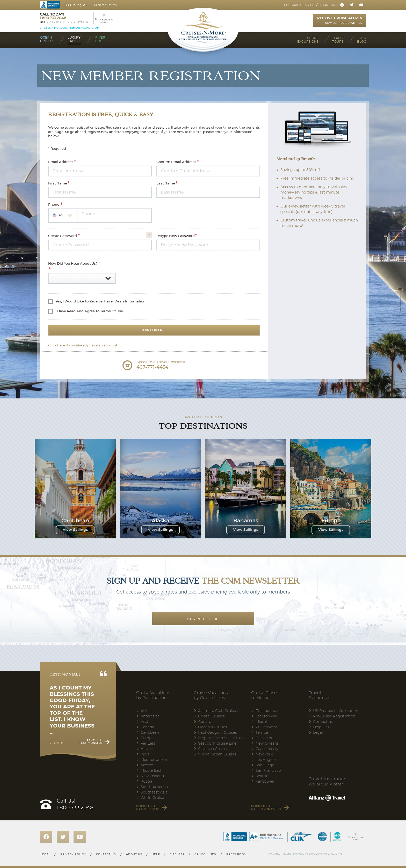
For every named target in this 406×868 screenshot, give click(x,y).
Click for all (148, 807)
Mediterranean (154, 760)
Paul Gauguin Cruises (218, 733)
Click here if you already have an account (83, 346)
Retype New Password (176, 236)
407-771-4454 (152, 367)
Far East (148, 744)
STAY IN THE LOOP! (203, 619)
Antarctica (150, 716)
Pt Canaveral (267, 727)
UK (67, 23)
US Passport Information (336, 711)
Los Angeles (266, 760)
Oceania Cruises (213, 727)
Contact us (323, 722)
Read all (91, 742)
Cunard (205, 722)
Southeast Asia (154, 792)
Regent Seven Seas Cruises (222, 738)
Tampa (262, 733)
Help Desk (322, 727)
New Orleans (267, 744)
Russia (146, 782)
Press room (237, 854)
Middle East (151, 771)
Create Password (63, 236)
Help (156, 854)
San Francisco (268, 771)
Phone (54, 205)
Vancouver (265, 782)
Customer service (299, 5)
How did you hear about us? (73, 264)
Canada (55, 23)
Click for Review (106, 5)
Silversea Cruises (213, 749)
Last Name (166, 184)
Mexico (147, 765)
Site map (177, 854)
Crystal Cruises (211, 716)
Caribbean (150, 733)
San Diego (265, 765)
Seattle (262, 776)
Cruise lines (205, 854)
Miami (261, 722)
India (145, 754)
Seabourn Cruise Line (217, 744)
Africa (146, 711)
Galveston (264, 738)
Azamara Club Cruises (218, 711)
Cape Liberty (267, 749)
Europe (147, 738)
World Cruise (152, 798)
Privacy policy (73, 854)
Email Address (61, 162)
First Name (58, 184)
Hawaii (147, 749)
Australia (81, 23)
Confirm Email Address (176, 162)
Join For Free (154, 330)
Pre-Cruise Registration (334, 716)
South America (154, 787)
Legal (318, 733)
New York (264, 754)
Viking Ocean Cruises (217, 754)
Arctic (146, 722)
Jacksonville (266, 716)
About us (327, 5)
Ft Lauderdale (268, 711)
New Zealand (152, 776)
